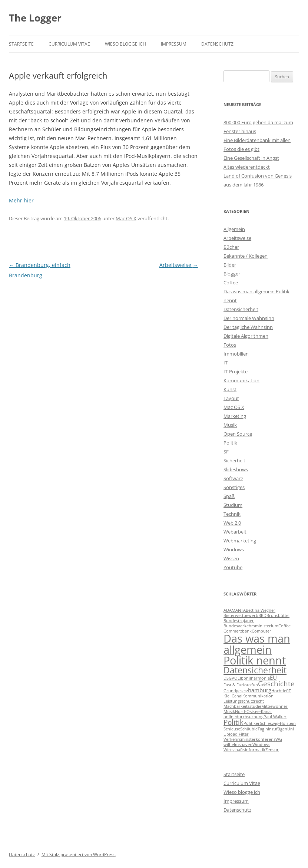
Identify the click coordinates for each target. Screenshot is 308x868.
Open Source (238, 434)
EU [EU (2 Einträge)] (273, 677)
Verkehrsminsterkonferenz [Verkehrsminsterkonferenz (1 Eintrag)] (249, 739)
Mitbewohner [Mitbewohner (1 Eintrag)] (274, 706)
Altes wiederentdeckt (247, 167)
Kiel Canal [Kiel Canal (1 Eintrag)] (233, 696)
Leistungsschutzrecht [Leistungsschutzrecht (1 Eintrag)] (244, 701)
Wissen (231, 558)
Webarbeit (235, 532)
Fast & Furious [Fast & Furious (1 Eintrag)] (237, 685)
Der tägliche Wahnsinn (248, 327)
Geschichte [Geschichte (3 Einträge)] (276, 684)
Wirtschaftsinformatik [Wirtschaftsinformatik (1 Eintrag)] (244, 750)
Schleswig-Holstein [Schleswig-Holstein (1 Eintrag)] (278, 723)
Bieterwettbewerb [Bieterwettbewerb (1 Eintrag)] (241, 615)
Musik (230, 425)
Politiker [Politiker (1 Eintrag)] (252, 723)
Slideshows (236, 469)
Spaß (229, 496)
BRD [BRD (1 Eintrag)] (262, 615)
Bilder (230, 265)
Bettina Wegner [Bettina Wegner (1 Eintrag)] (261, 610)
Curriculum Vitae (69, 44)
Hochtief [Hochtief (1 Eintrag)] (279, 691)
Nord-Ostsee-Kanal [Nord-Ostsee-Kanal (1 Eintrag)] (253, 712)
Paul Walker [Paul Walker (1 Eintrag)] (275, 717)
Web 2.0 (232, 523)
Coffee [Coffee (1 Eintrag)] (284, 626)
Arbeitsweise (179, 265)
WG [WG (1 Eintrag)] (279, 739)
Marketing (235, 416)
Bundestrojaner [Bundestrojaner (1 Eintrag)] (239, 621)
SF (226, 452)
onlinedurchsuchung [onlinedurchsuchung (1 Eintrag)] (244, 717)
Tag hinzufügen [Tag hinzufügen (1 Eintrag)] (272, 729)
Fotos (230, 345)
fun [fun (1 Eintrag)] (255, 685)
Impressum (174, 44)
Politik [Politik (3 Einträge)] (234, 722)
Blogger (232, 274)
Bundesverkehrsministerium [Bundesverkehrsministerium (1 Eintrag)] (251, 626)
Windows (234, 549)
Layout (231, 398)
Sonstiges (234, 487)
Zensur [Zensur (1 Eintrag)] (272, 750)
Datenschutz (217, 44)
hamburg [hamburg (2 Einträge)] (260, 690)
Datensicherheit (241, 309)
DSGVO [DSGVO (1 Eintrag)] (231, 678)
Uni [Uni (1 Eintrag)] (291, 729)
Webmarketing (240, 541)
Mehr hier (21, 200)
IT (226, 363)
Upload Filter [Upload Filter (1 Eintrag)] (236, 734)
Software (233, 478)
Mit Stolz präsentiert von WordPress (79, 854)
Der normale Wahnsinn (249, 318)
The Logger (35, 18)
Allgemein (234, 229)
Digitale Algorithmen (246, 336)
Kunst (230, 389)
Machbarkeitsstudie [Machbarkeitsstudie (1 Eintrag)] (242, 706)
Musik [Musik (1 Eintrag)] (229, 712)
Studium (233, 505)
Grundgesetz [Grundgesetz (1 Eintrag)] (236, 691)
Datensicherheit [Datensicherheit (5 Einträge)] (255, 670)
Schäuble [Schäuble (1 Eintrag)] (249, 729)
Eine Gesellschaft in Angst (251, 158)
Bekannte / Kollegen (246, 256)
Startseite (21, 44)
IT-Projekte (236, 372)
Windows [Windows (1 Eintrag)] (261, 745)
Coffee (231, 283)
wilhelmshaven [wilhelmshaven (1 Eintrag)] (238, 745)
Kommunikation (241, 380)
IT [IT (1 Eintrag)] (289, 691)
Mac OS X (126, 218)
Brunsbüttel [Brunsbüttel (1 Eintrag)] (278, 615)
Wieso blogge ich (125, 44)
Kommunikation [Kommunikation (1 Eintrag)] (258, 696)
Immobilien (236, 354)
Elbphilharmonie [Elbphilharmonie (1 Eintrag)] (254, 678)
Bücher (231, 247)
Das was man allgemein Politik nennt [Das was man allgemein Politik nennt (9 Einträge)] (257, 649)
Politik (230, 443)
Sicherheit (234, 461)
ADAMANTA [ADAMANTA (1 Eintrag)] (235, 610)
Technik (232, 514)
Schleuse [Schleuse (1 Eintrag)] (232, 729)
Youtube (233, 567)
